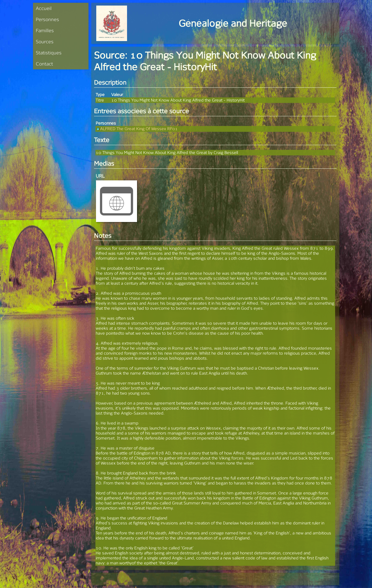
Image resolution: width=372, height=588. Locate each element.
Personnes (47, 19)
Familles (45, 30)
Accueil (44, 8)
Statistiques (49, 53)
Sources (45, 41)
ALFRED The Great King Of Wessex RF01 (137, 129)
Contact (44, 64)
